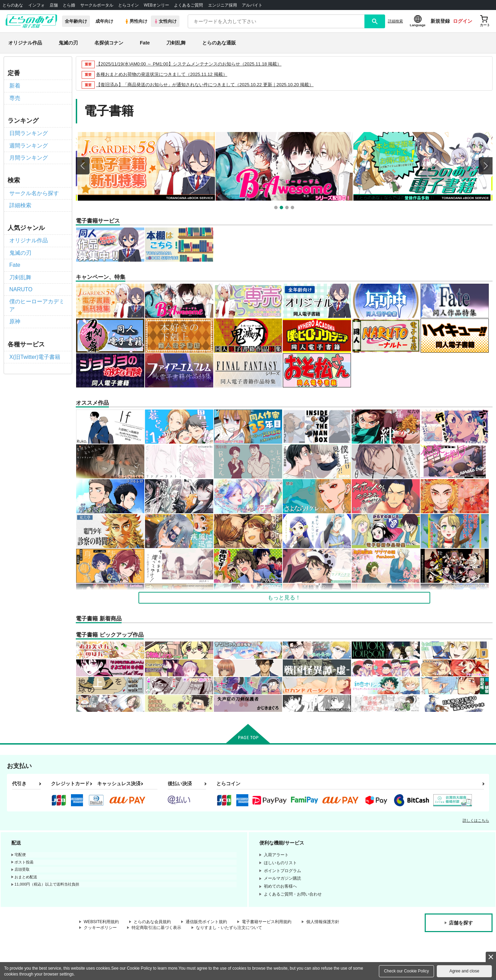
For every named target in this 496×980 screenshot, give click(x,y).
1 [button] (277, 208)
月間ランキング (29, 158)
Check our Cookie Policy (407, 971)
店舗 (54, 5)
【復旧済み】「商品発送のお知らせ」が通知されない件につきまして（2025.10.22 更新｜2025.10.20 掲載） (205, 85)
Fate (145, 43)
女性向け (165, 21)
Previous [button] (83, 166)
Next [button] (486, 166)
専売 (15, 98)
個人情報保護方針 (323, 922)
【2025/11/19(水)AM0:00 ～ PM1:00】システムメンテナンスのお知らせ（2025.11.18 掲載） (189, 64)
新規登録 (440, 21)
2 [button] (282, 208)
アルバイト (252, 5)
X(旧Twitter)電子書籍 (35, 357)
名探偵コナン (109, 43)
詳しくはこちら (476, 820)
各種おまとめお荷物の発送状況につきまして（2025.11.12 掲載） (162, 74)
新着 (15, 86)
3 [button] (288, 208)
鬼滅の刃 (68, 43)
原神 (15, 321)
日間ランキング (29, 133)
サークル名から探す (34, 193)
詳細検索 (395, 21)
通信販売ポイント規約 (206, 922)
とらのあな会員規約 (152, 922)
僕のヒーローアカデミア (37, 305)
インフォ (37, 5)
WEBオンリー (156, 5)
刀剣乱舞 (176, 43)
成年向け (104, 21)
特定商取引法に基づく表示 (156, 928)
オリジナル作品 (25, 43)
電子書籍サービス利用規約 (267, 922)
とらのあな (13, 5)
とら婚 (69, 5)
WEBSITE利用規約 (101, 922)
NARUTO (21, 289)
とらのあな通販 (219, 43)
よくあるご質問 (188, 5)
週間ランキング (29, 146)
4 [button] (293, 208)
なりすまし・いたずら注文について (229, 928)
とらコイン (128, 5)
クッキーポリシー (100, 928)
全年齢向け (76, 21)
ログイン (463, 21)
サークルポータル (97, 5)
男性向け (136, 21)
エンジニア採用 (223, 5)
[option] (146, 166)
